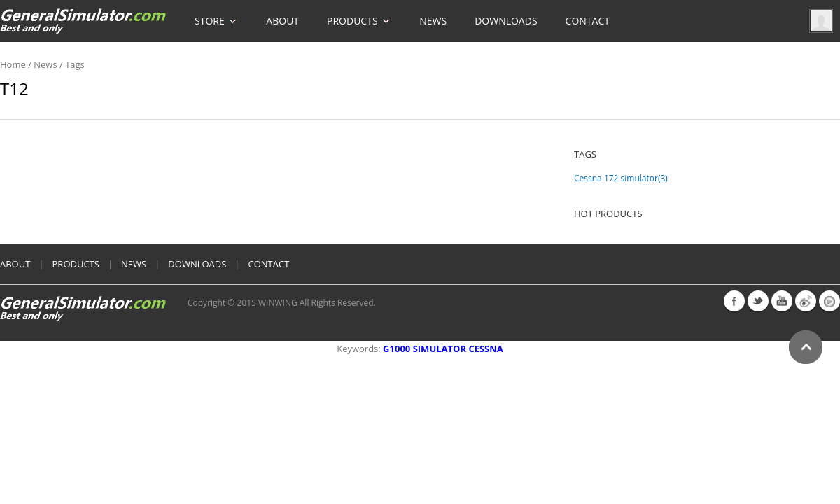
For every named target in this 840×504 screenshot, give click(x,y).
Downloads (506, 21)
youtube (782, 301)
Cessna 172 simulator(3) (621, 178)
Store (216, 14)
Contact (588, 21)
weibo (806, 301)
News (433, 21)
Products (359, 14)
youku (829, 301)
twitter (758, 301)
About (282, 21)
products (76, 264)
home (13, 64)
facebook (734, 301)
